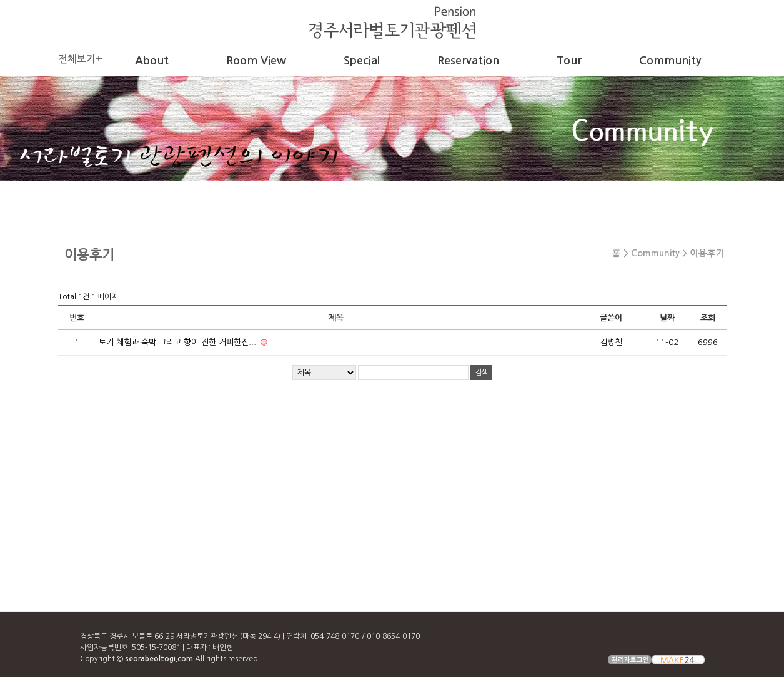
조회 (708, 318)
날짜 (667, 318)
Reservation (468, 61)
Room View (256, 61)
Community (670, 61)
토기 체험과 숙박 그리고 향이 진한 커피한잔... (179, 342)
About (152, 61)
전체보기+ (80, 59)
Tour (569, 61)
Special (362, 61)
